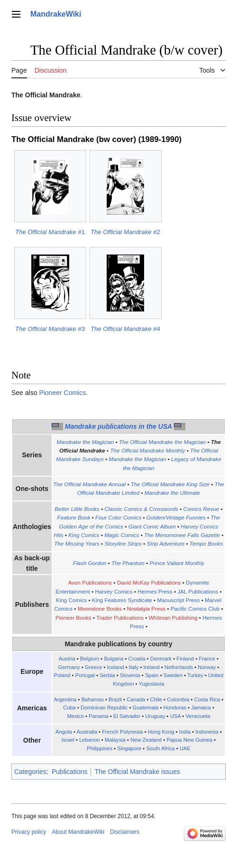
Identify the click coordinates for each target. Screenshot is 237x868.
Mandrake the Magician (85, 442)
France (207, 659)
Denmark (161, 659)
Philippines (100, 748)
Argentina (65, 699)
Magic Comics (122, 535)
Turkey (195, 675)
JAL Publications (198, 591)
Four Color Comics (118, 517)
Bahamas (93, 699)
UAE (185, 748)
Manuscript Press (178, 600)
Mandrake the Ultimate (172, 493)
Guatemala (146, 708)
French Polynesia (122, 732)
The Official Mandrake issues (137, 772)
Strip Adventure (165, 543)
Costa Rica (207, 699)
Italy (134, 667)
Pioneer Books (73, 618)
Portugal (85, 675)
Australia (87, 732)
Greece (94, 667)
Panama (99, 716)
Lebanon (90, 740)
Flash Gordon (90, 563)
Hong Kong (161, 732)
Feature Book (74, 517)
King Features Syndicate (122, 600)
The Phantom (128, 563)
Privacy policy (29, 832)
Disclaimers (125, 832)
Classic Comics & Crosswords (141, 509)
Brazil (115, 699)
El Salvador (127, 716)
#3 (50, 329)
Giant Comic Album (152, 526)
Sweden (173, 675)
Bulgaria (114, 659)
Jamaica (201, 708)
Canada (136, 699)
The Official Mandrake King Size (170, 484)
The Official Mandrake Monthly (147, 450)
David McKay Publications (149, 582)
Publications (70, 772)
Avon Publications (90, 582)
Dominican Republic (104, 708)
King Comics (84, 535)
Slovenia (130, 675)
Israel (68, 740)
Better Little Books (77, 509)
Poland (62, 675)
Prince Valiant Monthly (177, 563)
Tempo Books (206, 543)
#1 (50, 232)
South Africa (160, 748)
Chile (156, 699)
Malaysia (115, 740)
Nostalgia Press (146, 609)
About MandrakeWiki (78, 832)
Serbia (107, 675)
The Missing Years (77, 543)
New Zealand (146, 740)
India (185, 732)
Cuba (69, 708)
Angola (64, 732)
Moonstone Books (100, 609)
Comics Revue (201, 509)
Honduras (175, 708)
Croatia (137, 659)
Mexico (75, 716)
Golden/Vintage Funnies (176, 517)
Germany (69, 667)
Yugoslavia (151, 684)
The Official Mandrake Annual (89, 484)
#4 (125, 329)
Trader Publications (120, 618)
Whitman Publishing (173, 618)
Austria (67, 659)
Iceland (116, 667)
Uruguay (155, 716)
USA (175, 716)
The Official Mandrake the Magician (162, 442)
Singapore (129, 748)
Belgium (90, 659)
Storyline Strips (123, 543)
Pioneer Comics (62, 393)
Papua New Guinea (189, 740)
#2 (125, 232)
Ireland (151, 667)
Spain (152, 675)
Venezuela (198, 716)
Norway (207, 667)
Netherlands (179, 667)
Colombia (178, 699)
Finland (185, 659)
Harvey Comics (114, 591)
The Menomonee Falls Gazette (182, 535)
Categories (30, 772)
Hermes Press (155, 591)
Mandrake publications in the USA (118, 426)
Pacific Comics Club (195, 609)
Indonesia (207, 732)
